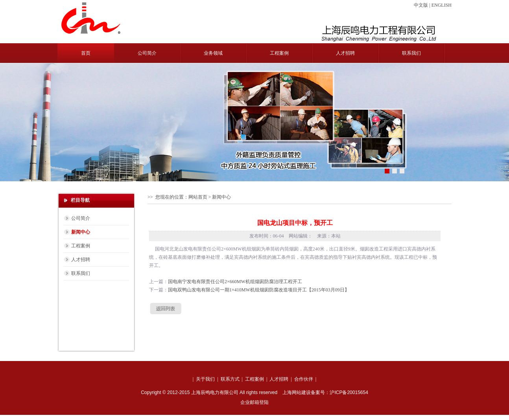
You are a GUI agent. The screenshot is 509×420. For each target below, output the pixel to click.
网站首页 (198, 197)
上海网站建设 (297, 392)
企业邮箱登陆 (254, 402)
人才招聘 (345, 53)
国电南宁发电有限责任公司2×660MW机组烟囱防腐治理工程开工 (235, 282)
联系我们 (411, 53)
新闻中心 (81, 232)
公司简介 (147, 53)
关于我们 (205, 379)
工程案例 (279, 53)
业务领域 (213, 53)
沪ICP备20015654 (349, 392)
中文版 (421, 5)
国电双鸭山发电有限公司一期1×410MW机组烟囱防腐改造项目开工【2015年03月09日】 (259, 290)
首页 (86, 53)
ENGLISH (442, 5)
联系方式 (230, 379)
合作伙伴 (304, 379)
